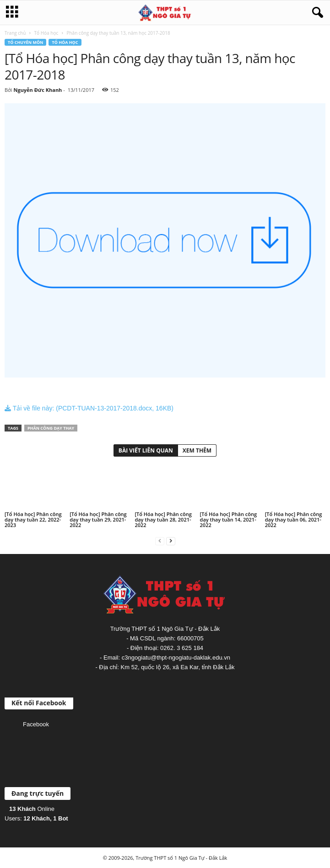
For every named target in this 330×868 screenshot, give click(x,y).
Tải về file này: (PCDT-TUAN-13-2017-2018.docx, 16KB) (89, 408)
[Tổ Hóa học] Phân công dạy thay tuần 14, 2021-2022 (229, 519)
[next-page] (171, 541)
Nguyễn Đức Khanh (38, 90)
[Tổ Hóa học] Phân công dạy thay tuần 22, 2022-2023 (33, 519)
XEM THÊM (197, 450)
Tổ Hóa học (46, 33)
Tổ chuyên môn (25, 42)
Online (32, 809)
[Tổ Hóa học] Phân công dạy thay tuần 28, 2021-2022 (163, 519)
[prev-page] (160, 541)
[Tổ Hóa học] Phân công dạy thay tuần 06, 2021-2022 (294, 519)
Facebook (36, 724)
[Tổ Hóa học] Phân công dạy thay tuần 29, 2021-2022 (98, 519)
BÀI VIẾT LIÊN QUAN (146, 450)
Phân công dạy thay (51, 428)
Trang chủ (15, 33)
